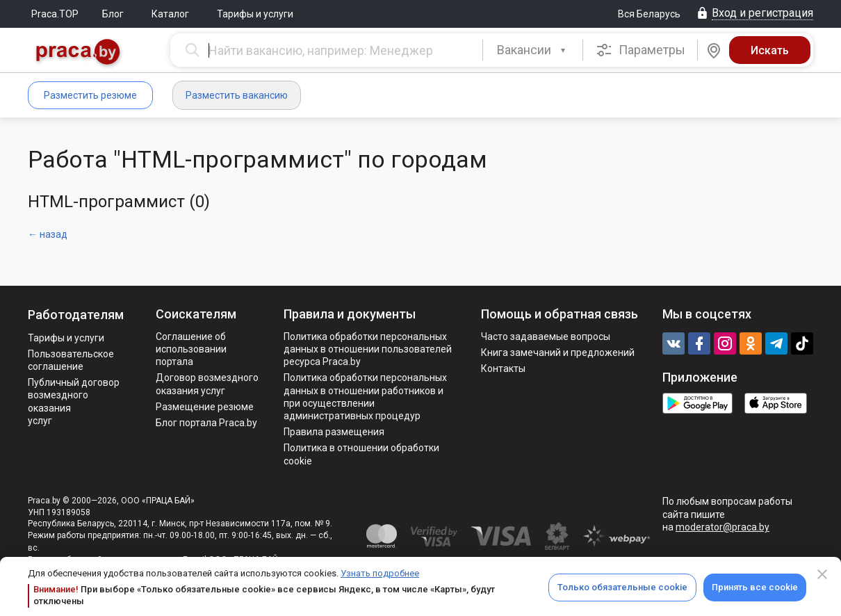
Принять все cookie (755, 587)
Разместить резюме (90, 95)
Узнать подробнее (380, 573)
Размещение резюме (205, 407)
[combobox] (533, 50)
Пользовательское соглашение (71, 360)
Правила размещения (334, 432)
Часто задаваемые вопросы (546, 337)
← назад (48, 234)
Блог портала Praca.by (206, 423)
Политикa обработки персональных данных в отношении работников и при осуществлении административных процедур (365, 397)
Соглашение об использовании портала (191, 349)
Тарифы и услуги (255, 14)
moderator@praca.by (722, 527)
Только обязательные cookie (622, 587)
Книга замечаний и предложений (558, 352)
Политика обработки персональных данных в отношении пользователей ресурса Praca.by (368, 349)
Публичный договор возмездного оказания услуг (74, 402)
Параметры (640, 50)
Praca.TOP (55, 14)
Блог (113, 14)
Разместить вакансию (237, 95)
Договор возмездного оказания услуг (207, 384)
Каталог (170, 14)
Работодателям (76, 315)
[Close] (822, 574)
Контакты (503, 368)
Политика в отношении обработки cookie (361, 454)
